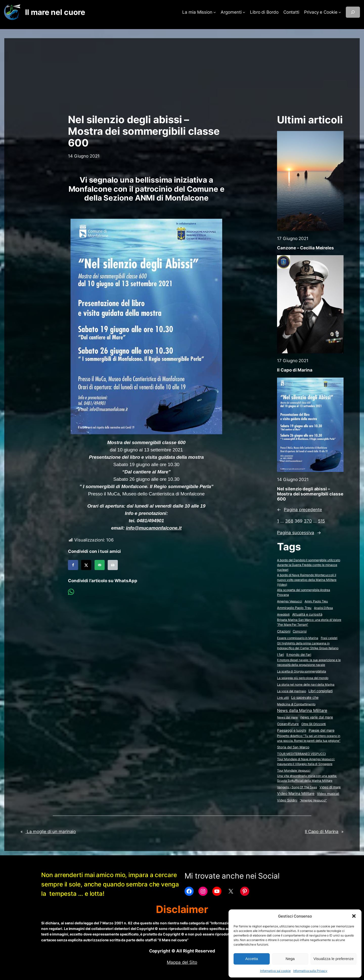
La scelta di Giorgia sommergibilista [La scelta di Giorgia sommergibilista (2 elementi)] (301, 671)
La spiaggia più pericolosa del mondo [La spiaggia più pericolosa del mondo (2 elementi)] (303, 678)
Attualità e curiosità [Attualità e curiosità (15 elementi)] (307, 614)
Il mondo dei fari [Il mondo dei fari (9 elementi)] (299, 655)
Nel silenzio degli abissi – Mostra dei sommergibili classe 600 (310, 494)
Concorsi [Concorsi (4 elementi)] (300, 631)
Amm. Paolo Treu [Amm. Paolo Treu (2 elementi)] (316, 601)
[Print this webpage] (113, 565)
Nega (290, 959)
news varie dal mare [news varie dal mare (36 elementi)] (317, 717)
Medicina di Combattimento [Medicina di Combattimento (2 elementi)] (296, 704)
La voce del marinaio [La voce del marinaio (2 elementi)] (291, 691)
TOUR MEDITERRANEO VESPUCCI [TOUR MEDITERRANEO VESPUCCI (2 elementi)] (301, 754)
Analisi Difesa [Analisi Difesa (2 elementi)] (323, 608)
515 (322, 521)
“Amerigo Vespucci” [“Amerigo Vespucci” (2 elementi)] (313, 800)
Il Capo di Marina (295, 370)
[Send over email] (100, 565)
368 (289, 521)
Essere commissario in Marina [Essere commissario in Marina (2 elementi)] (298, 638)
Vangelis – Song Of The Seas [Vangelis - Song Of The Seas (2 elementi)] (297, 787)
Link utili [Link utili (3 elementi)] (283, 698)
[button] (354, 916)
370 (308, 521)
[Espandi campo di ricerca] (353, 12)
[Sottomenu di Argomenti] (244, 12)
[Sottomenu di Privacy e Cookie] (340, 12)
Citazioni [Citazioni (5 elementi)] (284, 631)
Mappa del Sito (182, 962)
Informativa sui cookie (275, 971)
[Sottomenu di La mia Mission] (215, 12)
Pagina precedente (299, 510)
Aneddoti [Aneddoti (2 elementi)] (283, 614)
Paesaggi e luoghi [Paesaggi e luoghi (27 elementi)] (291, 730)
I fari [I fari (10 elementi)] (280, 655)
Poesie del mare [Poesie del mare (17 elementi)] (322, 730)
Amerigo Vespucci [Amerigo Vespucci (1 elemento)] (289, 601)
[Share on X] (86, 565)
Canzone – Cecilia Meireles (305, 248)
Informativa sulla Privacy (310, 971)
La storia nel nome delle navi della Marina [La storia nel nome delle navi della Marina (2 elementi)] (306, 684)
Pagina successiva (299, 533)
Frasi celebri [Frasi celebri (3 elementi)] (329, 638)
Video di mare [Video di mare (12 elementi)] (330, 787)
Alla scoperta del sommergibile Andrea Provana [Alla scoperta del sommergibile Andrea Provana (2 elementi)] (303, 592)
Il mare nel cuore (55, 12)
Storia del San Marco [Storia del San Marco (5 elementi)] (293, 747)
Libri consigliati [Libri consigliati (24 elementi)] (320, 691)
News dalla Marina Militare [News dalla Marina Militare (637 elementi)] (302, 710)
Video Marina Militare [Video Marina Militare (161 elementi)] (296, 793)
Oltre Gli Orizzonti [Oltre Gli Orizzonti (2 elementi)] (314, 724)
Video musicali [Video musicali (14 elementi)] (328, 794)
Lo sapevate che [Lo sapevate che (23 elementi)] (305, 698)
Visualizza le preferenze (334, 959)
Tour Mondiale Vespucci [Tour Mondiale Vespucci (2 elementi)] (294, 770)
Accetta (252, 959)
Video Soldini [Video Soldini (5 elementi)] (287, 800)
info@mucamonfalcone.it (154, 528)
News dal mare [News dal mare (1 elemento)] (287, 717)
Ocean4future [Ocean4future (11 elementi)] (288, 724)
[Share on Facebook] (73, 565)
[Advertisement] (182, 74)
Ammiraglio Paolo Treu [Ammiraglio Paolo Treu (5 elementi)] (294, 608)
